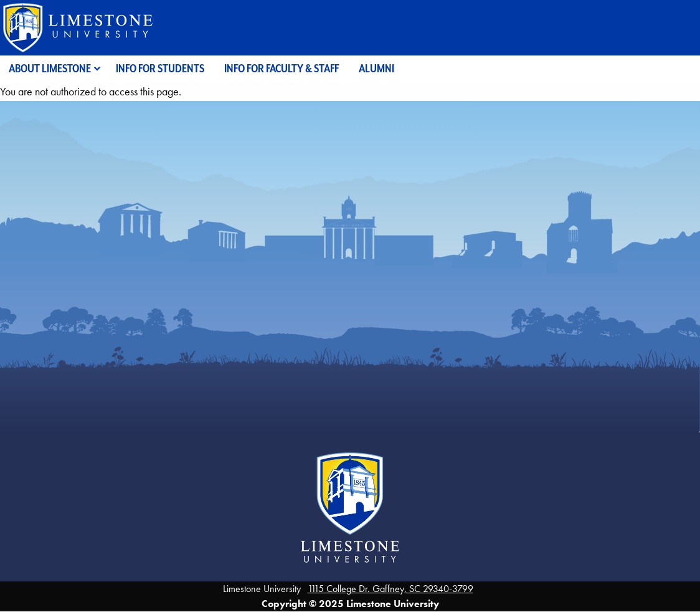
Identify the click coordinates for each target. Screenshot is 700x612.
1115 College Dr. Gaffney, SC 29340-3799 (390, 589)
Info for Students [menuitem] (160, 68)
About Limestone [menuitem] (50, 68)
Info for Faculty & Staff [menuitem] (281, 68)
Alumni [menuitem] (376, 68)
